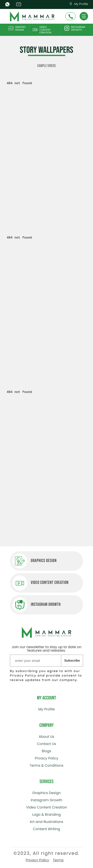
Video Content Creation (42, 30)
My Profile (79, 4)
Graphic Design (17, 28)
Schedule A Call (71, 17)
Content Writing (47, 829)
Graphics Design (46, 793)
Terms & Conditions (46, 765)
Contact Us (46, 744)
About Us (46, 737)
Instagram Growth (75, 28)
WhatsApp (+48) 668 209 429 (8, 4)
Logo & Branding (46, 814)
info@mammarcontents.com (19, 4)
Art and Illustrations (46, 822)
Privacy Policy (46, 758)
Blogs (47, 751)
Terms (58, 860)
